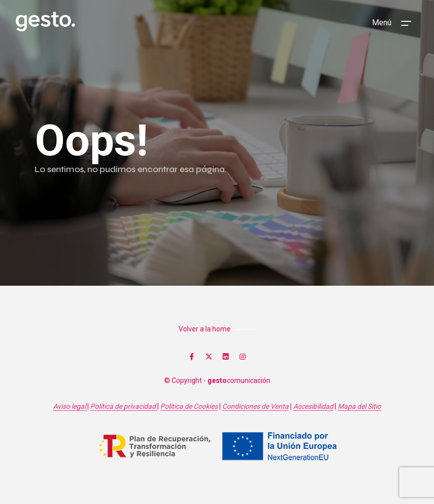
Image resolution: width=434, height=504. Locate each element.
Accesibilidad (313, 406)
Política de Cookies (189, 406)
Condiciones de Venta (255, 406)
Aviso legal (70, 406)
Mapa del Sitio (359, 406)
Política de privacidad (124, 406)
